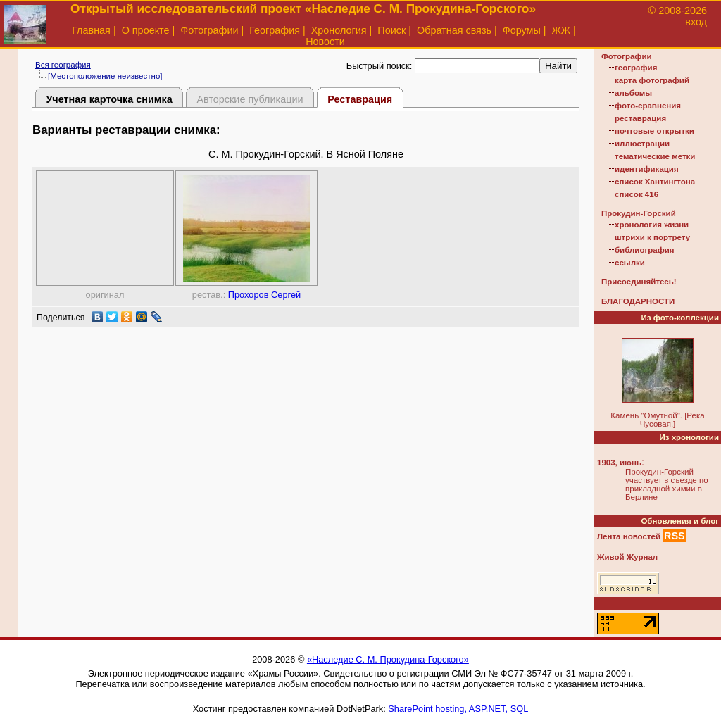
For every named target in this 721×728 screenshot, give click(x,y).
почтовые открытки (654, 131)
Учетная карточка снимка (109, 99)
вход (696, 22)
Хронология (339, 30)
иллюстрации (642, 144)
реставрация (640, 118)
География (275, 30)
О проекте (146, 30)
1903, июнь (619, 463)
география (636, 68)
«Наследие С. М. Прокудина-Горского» (388, 659)
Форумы (522, 30)
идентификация (647, 169)
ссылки (630, 263)
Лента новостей (629, 536)
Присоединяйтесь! (639, 282)
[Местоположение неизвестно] (105, 76)
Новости (325, 42)
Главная (91, 30)
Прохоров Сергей (264, 295)
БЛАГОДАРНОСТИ (638, 301)
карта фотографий (652, 80)
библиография (645, 250)
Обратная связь (454, 30)
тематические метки (655, 156)
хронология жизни (652, 225)
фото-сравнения (648, 106)
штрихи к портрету (652, 237)
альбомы (633, 93)
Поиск (391, 30)
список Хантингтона (655, 182)
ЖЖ (562, 30)
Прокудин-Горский (639, 213)
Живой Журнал (627, 557)
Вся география (63, 65)
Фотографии (209, 30)
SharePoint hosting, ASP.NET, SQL (458, 709)
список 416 (637, 194)
